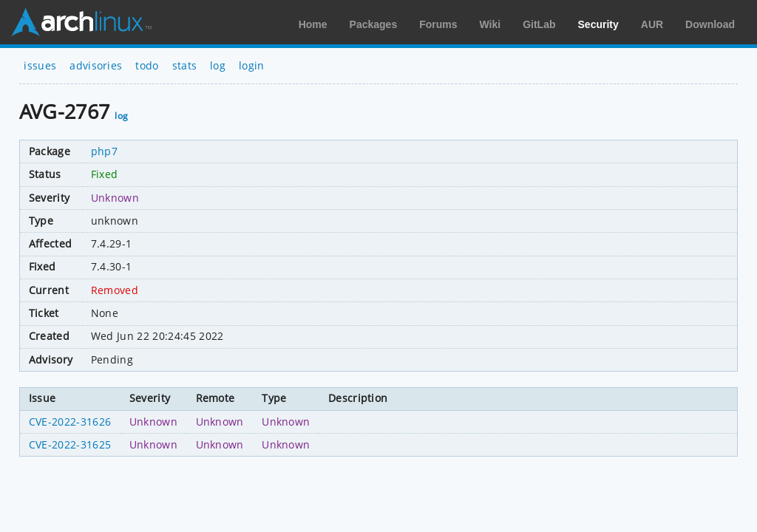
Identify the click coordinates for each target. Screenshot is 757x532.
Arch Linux (81, 22)
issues (40, 65)
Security (598, 24)
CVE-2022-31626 (70, 422)
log (218, 65)
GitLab (539, 24)
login (252, 65)
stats (185, 65)
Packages (374, 24)
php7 (104, 151)
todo (147, 65)
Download (710, 24)
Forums (438, 24)
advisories (96, 65)
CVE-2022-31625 (70, 444)
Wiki (490, 24)
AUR (652, 24)
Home (313, 24)
